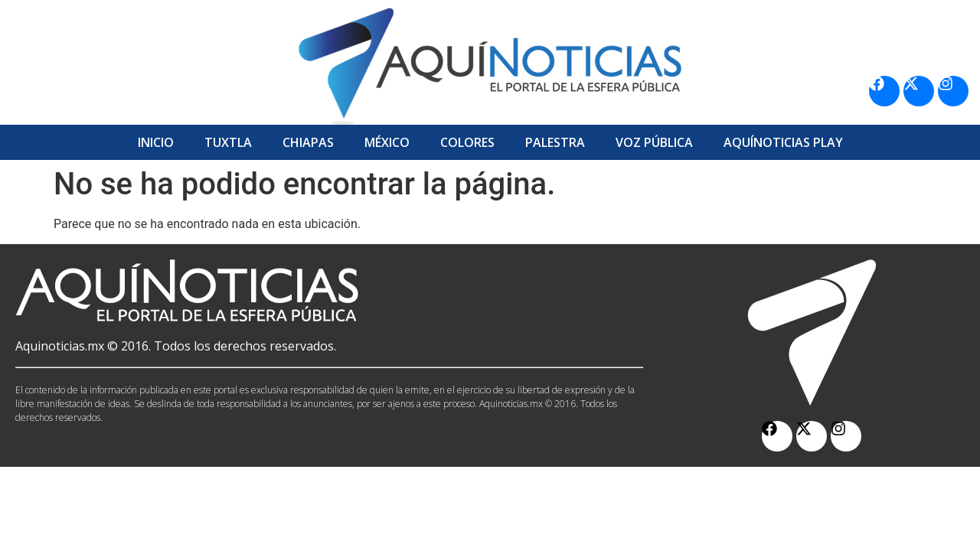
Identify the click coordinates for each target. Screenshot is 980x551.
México (387, 142)
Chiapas (308, 142)
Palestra (555, 142)
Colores (467, 142)
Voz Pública (654, 142)
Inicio (156, 142)
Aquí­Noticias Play (783, 142)
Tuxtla (228, 142)
